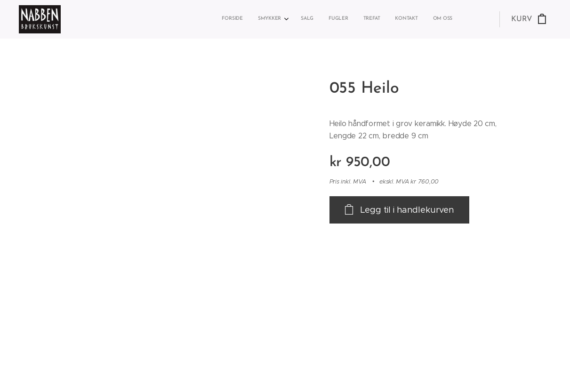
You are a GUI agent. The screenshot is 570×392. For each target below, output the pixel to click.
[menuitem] (360, 19)
